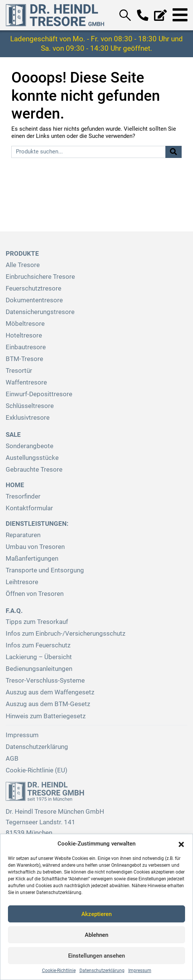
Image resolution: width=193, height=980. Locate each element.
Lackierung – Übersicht (39, 657)
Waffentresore (26, 382)
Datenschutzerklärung (102, 971)
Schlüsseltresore (30, 406)
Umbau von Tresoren (35, 547)
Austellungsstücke (32, 458)
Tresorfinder (23, 496)
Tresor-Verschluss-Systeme (45, 681)
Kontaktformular (29, 508)
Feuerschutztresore (33, 288)
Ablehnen (96, 935)
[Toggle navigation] (180, 15)
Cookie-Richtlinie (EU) (37, 770)
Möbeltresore (25, 324)
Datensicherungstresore (40, 312)
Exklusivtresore (28, 418)
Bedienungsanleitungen (39, 669)
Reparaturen (23, 535)
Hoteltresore (24, 335)
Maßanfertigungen (32, 559)
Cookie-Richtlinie (59, 971)
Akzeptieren (96, 914)
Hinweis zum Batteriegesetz (46, 716)
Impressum (140, 971)
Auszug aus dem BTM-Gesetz (48, 704)
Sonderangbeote (30, 446)
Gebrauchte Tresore (34, 470)
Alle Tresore (23, 265)
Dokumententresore (34, 300)
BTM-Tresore (24, 359)
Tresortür (19, 371)
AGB (12, 759)
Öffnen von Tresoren (35, 594)
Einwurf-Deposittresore (39, 394)
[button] (181, 844)
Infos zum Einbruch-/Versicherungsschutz (65, 634)
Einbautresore (26, 347)
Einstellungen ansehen (96, 956)
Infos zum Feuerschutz (38, 645)
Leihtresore (22, 582)
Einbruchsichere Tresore (40, 277)
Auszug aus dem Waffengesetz (50, 692)
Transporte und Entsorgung (45, 570)
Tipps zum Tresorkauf (37, 622)
